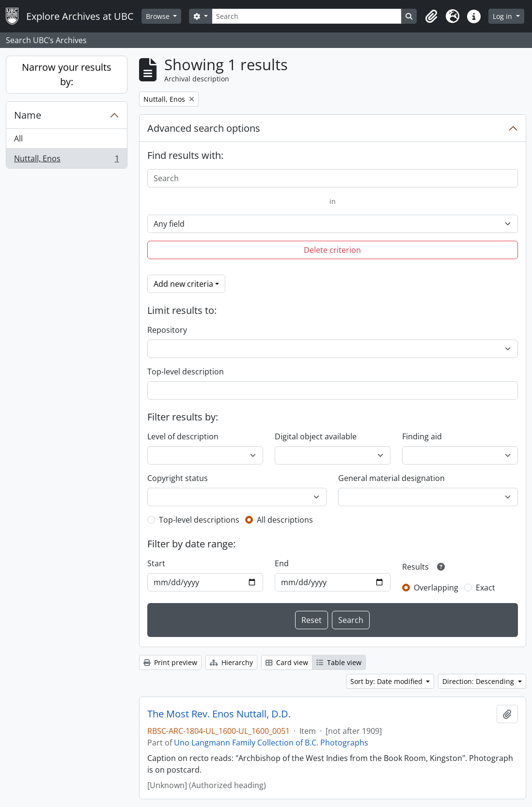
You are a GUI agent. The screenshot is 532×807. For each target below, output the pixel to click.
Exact (485, 588)
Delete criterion (332, 250)
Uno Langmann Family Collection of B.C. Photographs (271, 743)
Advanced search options (204, 128)
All (18, 139)
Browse (159, 16)
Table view (339, 662)
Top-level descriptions (199, 520)
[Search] (307, 16)
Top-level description (186, 372)
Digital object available (316, 436)
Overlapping (436, 588)
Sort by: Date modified (387, 681)
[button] (431, 16)
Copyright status (178, 478)
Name (28, 115)
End (282, 563)
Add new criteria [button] (183, 284)
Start (156, 563)
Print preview (170, 662)
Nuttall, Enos (66, 160)
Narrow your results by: (67, 74)
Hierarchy (231, 662)
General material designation (391, 478)
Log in (503, 16)
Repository (167, 330)
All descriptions (285, 520)
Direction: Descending (479, 681)
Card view (287, 662)
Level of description (183, 436)
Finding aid (422, 436)
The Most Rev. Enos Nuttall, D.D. (219, 714)
